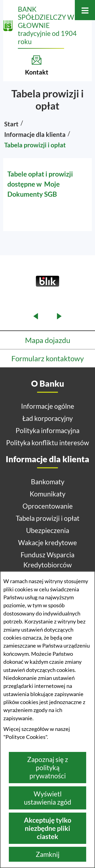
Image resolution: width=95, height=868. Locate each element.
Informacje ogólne (48, 406)
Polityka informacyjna (47, 430)
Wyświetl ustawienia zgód (48, 798)
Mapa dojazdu (48, 340)
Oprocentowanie (48, 506)
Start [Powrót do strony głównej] (11, 124)
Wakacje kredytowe (47, 543)
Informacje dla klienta (35, 134)
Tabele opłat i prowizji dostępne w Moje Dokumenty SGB (40, 184)
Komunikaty (47, 494)
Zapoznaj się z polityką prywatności (48, 768)
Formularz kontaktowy (48, 358)
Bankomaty (48, 482)
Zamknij (48, 854)
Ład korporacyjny (47, 418)
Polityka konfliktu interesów (48, 443)
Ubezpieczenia (48, 530)
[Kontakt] (37, 65)
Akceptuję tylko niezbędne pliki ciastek (48, 828)
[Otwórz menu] (85, 10)
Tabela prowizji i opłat (48, 518)
